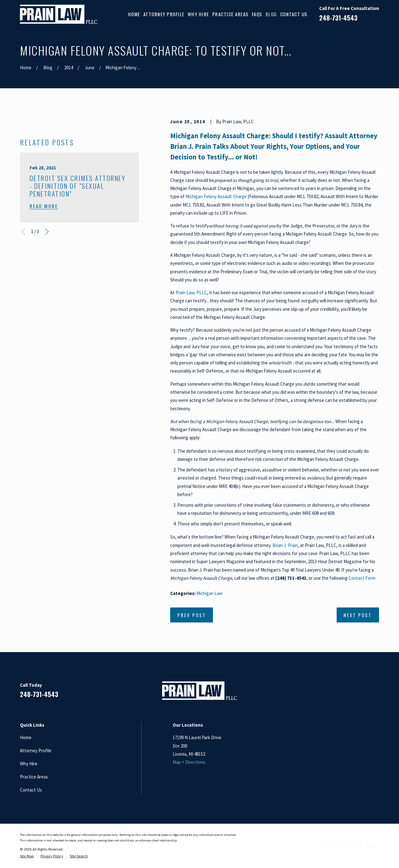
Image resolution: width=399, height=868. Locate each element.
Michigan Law (209, 593)
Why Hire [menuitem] (198, 14)
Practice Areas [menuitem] (231, 14)
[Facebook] (331, 693)
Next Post (358, 615)
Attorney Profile (36, 751)
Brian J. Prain (285, 545)
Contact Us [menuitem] (294, 14)
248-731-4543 (338, 18)
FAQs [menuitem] (257, 14)
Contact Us (31, 790)
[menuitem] (27, 856)
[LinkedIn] (346, 693)
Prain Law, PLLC (191, 293)
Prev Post (192, 615)
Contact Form (362, 578)
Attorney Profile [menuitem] (164, 14)
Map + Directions (189, 762)
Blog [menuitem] (271, 14)
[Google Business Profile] (361, 693)
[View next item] (47, 335)
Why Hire (29, 764)
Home (26, 737)
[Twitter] (376, 693)
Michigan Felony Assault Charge (216, 196)
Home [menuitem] (134, 14)
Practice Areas (34, 777)
